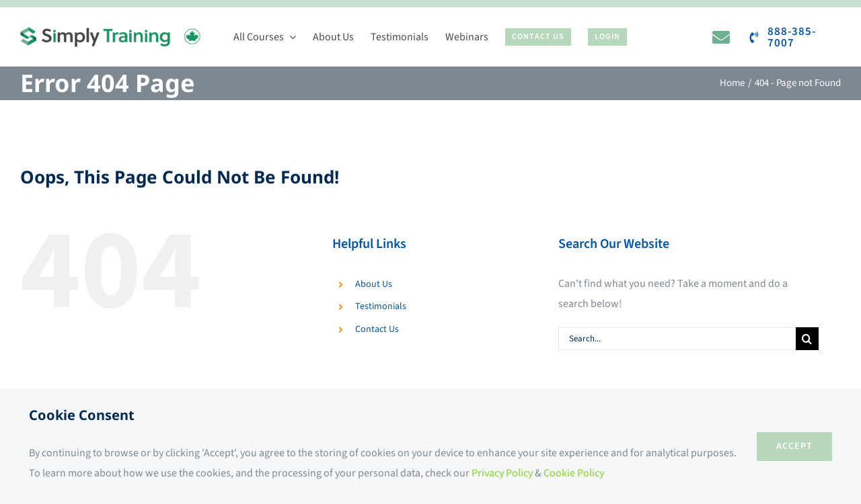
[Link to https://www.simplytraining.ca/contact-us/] (721, 37)
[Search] (807, 339)
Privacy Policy (502, 473)
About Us (374, 284)
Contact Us (377, 329)
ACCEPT (794, 446)
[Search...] (677, 339)
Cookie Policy (574, 473)
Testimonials (381, 306)
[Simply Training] (110, 32)
